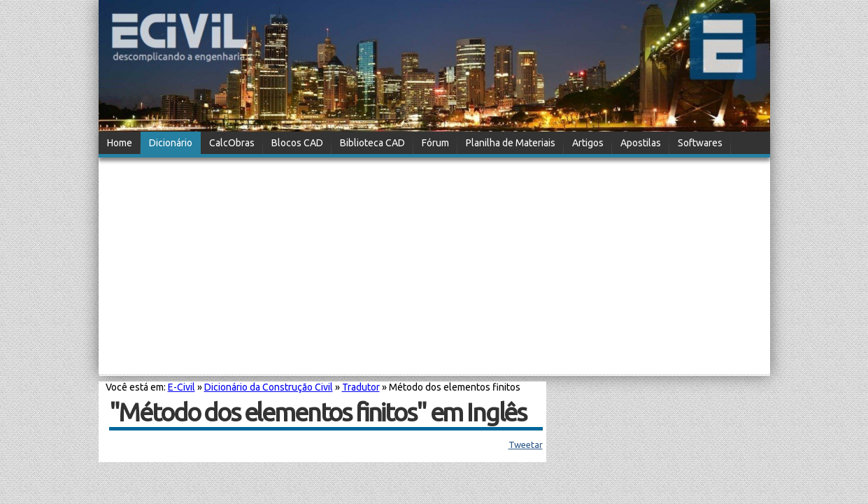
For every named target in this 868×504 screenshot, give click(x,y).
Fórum (435, 143)
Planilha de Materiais (511, 143)
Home (120, 143)
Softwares (700, 143)
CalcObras (232, 143)
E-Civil (182, 387)
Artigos (588, 143)
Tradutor (361, 387)
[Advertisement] (434, 267)
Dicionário (171, 143)
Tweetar (526, 444)
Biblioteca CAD (372, 143)
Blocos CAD (297, 143)
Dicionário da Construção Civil (269, 387)
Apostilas (641, 143)
